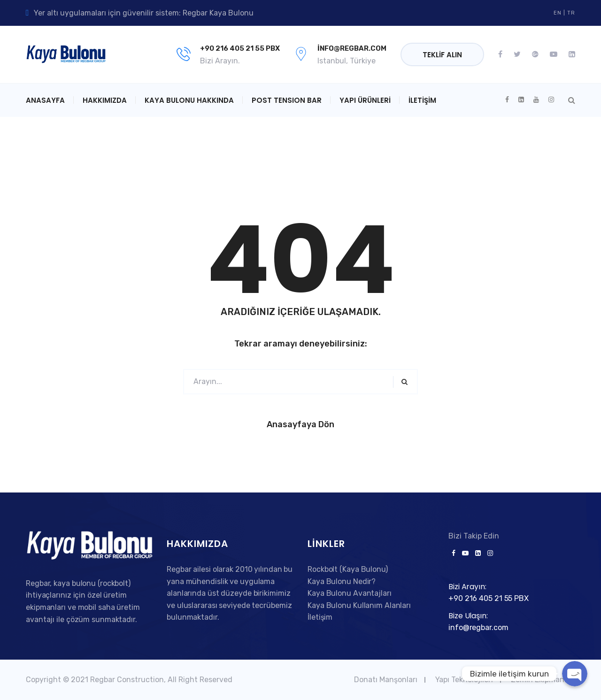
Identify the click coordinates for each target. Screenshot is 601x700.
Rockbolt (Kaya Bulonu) (348, 569)
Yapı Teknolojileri (464, 680)
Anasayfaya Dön (300, 424)
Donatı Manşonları (386, 680)
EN (558, 13)
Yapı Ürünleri (365, 100)
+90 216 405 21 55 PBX (240, 48)
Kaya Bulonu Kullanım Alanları (359, 605)
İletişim (422, 100)
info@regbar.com (352, 48)
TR (571, 13)
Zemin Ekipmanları (543, 680)
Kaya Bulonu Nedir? (342, 581)
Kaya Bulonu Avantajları (350, 593)
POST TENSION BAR (287, 100)
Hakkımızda (105, 100)
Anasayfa (45, 100)
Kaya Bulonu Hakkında (189, 100)
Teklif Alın (442, 55)
